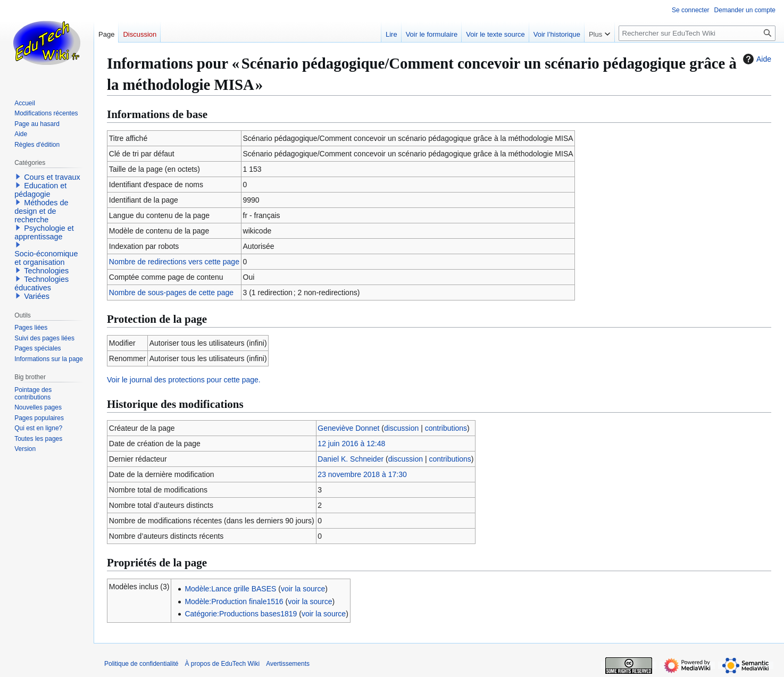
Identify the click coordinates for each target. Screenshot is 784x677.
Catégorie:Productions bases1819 (241, 614)
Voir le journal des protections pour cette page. (184, 380)
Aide (756, 59)
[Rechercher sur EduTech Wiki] (697, 33)
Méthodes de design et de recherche (41, 211)
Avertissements (288, 664)
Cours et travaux (52, 177)
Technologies (46, 271)
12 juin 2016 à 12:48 (351, 444)
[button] (18, 177)
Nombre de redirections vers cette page (174, 262)
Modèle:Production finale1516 (234, 601)
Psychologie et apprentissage (44, 232)
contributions (446, 428)
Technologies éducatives (41, 283)
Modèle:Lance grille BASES (230, 589)
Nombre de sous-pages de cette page (171, 292)
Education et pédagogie (40, 190)
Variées (37, 296)
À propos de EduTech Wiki (222, 664)
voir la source (303, 589)
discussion (401, 428)
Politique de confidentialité (141, 664)
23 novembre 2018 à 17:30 (362, 474)
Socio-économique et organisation (46, 258)
